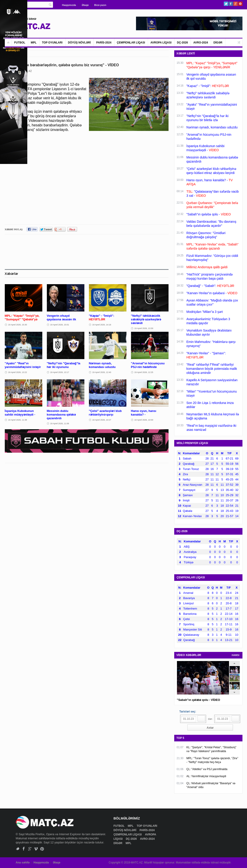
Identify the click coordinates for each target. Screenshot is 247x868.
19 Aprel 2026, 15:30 (18, 325)
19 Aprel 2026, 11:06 (60, 424)
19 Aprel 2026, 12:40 (102, 372)
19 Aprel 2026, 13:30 (144, 328)
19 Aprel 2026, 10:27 (102, 420)
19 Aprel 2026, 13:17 (60, 372)
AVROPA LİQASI (161, 43)
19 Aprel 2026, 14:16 (102, 325)
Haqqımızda (69, 5)
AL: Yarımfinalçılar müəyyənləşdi (206, 776)
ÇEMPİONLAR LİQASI (131, 43)
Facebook (231, 4)
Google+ (236, 4)
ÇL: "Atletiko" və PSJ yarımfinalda (207, 769)
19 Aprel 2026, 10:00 (144, 420)
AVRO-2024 (201, 43)
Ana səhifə (23, 863)
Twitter (226, 4)
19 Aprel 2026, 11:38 (18, 420)
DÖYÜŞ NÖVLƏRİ (79, 43)
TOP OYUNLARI (52, 43)
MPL (34, 43)
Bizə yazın (100, 5)
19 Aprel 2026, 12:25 (144, 372)
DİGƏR (218, 43)
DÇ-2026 (182, 43)
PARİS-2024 (104, 43)
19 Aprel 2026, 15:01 (60, 325)
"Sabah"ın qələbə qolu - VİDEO (199, 700)
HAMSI (236, 655)
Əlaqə (85, 5)
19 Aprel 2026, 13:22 (18, 372)
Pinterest (240, 4)
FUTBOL (20, 43)
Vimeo (36, 849)
